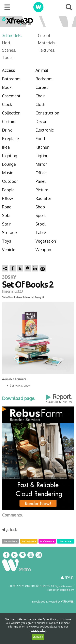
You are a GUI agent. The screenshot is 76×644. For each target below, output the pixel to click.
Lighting (10, 156)
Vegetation (46, 241)
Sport (41, 215)
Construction (47, 113)
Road (7, 207)
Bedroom (44, 79)
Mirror (41, 164)
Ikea (6, 147)
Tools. (8, 57)
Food (40, 138)
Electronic (45, 130)
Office (41, 173)
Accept (38, 637)
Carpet (42, 87)
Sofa (6, 215)
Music (7, 173)
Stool (40, 224)
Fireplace (10, 138)
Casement (11, 96)
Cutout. (45, 35)
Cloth (40, 104)
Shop (40, 207)
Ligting (42, 156)
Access (9, 70)
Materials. (47, 43)
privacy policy (38, 630)
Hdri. (6, 43)
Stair (6, 224)
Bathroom (11, 79)
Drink (7, 130)
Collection (11, 113)
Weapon (43, 250)
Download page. (19, 398)
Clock (7, 104)
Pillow (7, 198)
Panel (40, 181)
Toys (7, 241)
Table (41, 232)
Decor (41, 121)
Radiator (43, 198)
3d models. (12, 35)
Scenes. (9, 50)
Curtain (9, 121)
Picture (42, 190)
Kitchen (42, 147)
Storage (9, 232)
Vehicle (9, 250)
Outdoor (10, 181)
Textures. (47, 50)
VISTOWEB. (67, 602)
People (8, 190)
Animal (42, 70)
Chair (40, 96)
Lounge (9, 164)
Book (7, 87)
